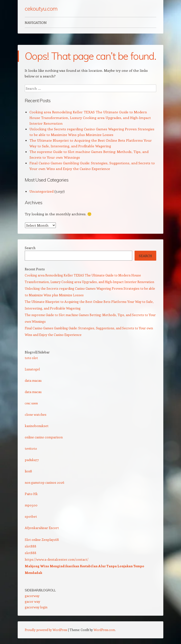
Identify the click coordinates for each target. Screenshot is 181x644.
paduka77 (32, 460)
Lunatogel (32, 369)
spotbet (31, 516)
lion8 (28, 471)
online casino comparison (44, 437)
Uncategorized (41, 191)
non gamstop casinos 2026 (45, 482)
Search (30, 248)
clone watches (36, 414)
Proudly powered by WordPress (46, 630)
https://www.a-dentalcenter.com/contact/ (57, 559)
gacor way (32, 601)
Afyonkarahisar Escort (42, 528)
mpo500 (31, 505)
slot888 (31, 546)
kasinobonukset (37, 426)
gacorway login (36, 607)
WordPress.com (104, 630)
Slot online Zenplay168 (42, 540)
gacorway (32, 596)
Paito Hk (31, 494)
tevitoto (31, 448)
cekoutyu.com (41, 8)
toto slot (31, 358)
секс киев (31, 403)
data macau (33, 380)
